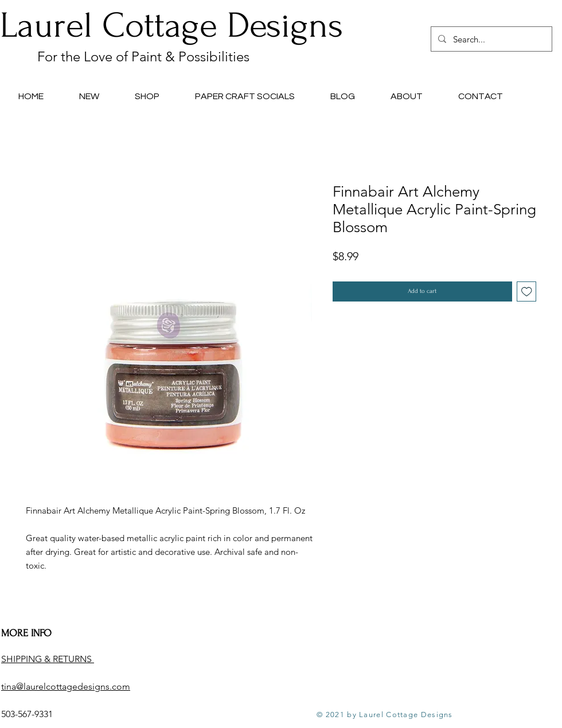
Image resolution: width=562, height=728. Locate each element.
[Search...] (490, 39)
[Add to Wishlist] (527, 291)
